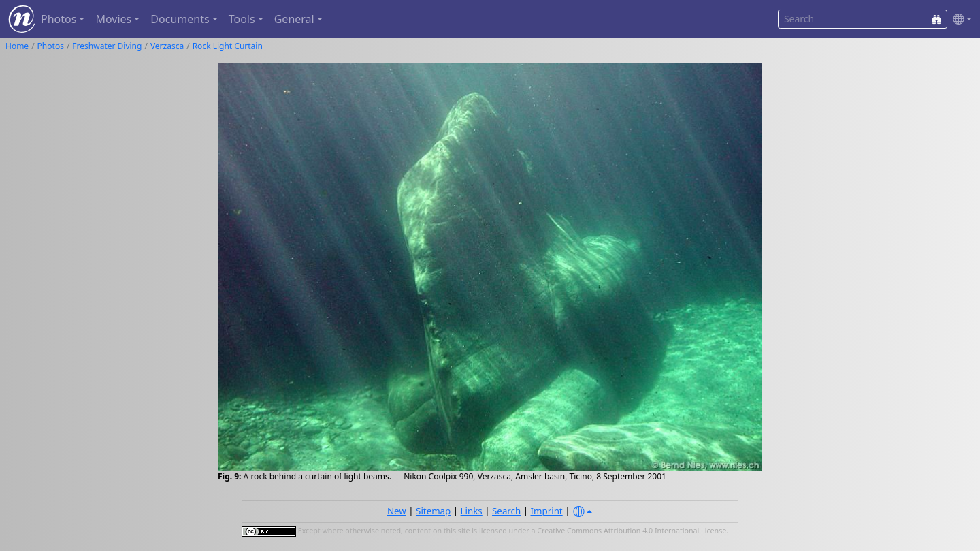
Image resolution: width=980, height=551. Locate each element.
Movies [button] (113, 19)
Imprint (547, 511)
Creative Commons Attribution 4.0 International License (632, 531)
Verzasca (167, 46)
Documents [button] (180, 19)
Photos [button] (59, 19)
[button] (960, 19)
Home (17, 46)
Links (472, 511)
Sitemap (433, 511)
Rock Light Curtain (228, 46)
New (397, 511)
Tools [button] (242, 19)
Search (506, 511)
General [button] (294, 19)
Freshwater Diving (107, 46)
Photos (51, 46)
